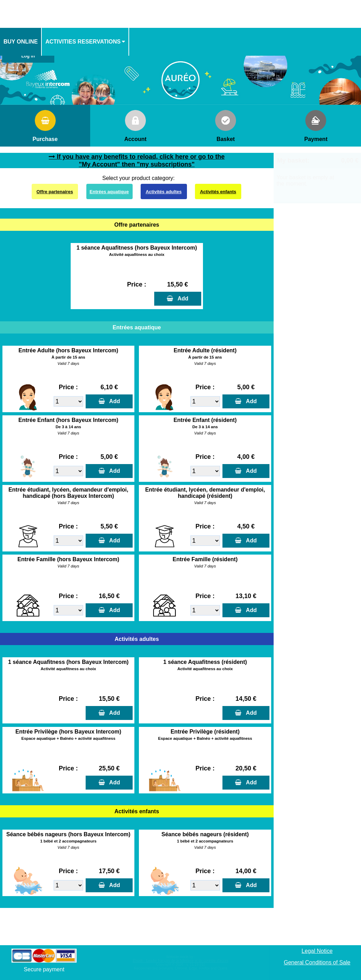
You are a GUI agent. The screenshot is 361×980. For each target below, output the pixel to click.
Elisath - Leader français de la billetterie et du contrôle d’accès (180, 961)
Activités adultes (163, 192)
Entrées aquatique (109, 192)
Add (181, 299)
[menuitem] (21, 42)
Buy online (21, 42)
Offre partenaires (55, 192)
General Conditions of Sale (317, 962)
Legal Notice (317, 951)
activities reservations (83, 42)
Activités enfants (218, 192)
